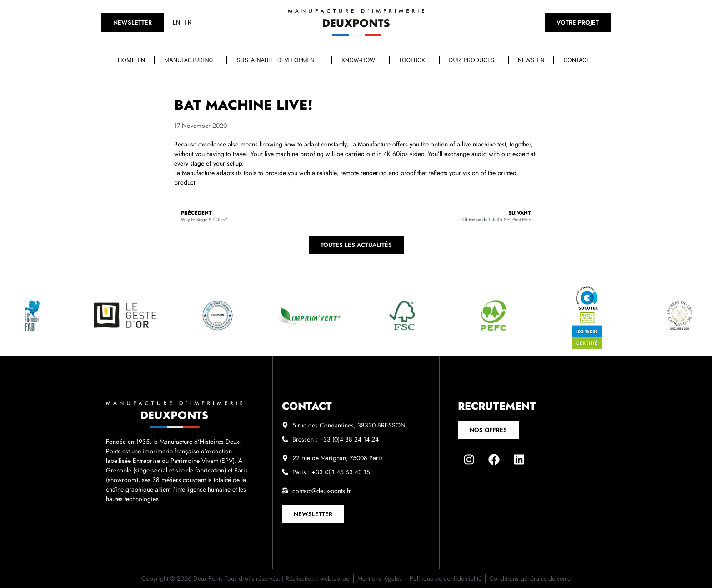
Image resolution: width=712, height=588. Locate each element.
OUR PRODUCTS (474, 60)
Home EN (131, 60)
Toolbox (414, 60)
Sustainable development (279, 60)
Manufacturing (191, 60)
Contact (579, 60)
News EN (531, 60)
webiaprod (335, 578)
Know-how (361, 60)
